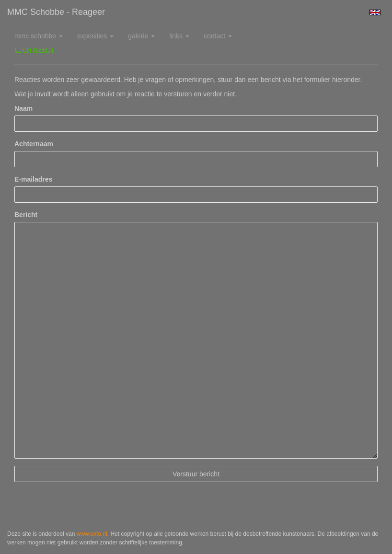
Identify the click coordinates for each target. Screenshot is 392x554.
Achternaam (34, 144)
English (375, 12)
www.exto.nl (92, 534)
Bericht (26, 215)
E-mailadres (33, 179)
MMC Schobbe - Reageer (56, 12)
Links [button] (179, 36)
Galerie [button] (141, 36)
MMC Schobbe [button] (39, 36)
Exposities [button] (95, 36)
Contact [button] (218, 36)
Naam (23, 108)
